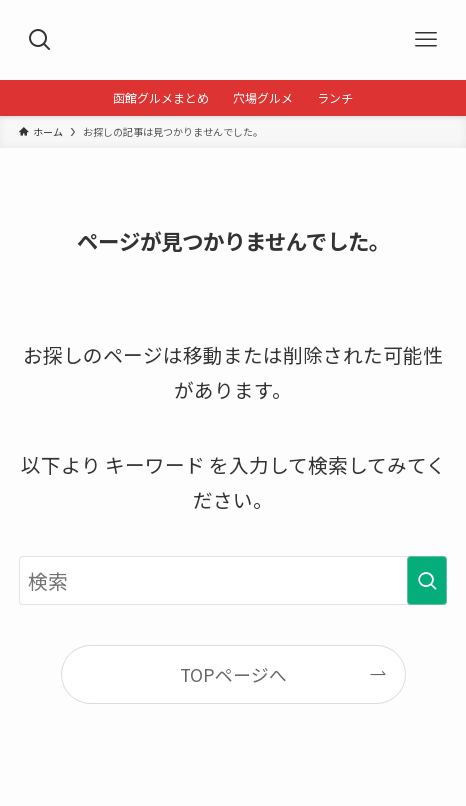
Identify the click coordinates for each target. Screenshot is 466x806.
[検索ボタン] (40, 40)
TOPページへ (233, 674)
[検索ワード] (233, 580)
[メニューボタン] (426, 40)
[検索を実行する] (427, 580)
